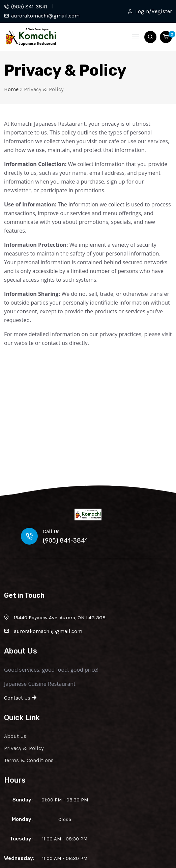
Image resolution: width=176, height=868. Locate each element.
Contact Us (20, 698)
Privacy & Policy (24, 748)
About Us (15, 736)
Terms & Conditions (29, 760)
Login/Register (154, 11)
